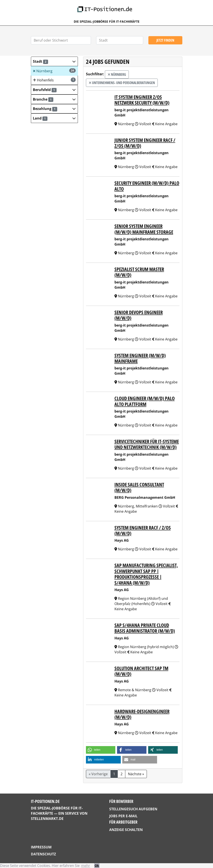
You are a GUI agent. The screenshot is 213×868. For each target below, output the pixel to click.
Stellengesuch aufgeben (133, 809)
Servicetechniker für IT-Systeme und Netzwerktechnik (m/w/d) (147, 444)
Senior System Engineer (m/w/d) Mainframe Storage (144, 229)
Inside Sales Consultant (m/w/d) (139, 487)
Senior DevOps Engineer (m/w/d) (139, 315)
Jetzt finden (165, 40)
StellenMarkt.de (47, 819)
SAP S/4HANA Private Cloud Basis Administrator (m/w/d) (145, 628)
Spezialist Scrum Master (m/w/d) (139, 272)
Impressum (41, 847)
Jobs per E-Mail (123, 816)
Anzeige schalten (126, 830)
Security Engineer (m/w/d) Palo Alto (147, 186)
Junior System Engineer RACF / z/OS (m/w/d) (145, 143)
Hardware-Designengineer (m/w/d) (142, 714)
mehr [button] (86, 866)
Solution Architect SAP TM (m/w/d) (141, 671)
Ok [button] (97, 865)
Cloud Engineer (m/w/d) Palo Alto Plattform (145, 401)
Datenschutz (43, 854)
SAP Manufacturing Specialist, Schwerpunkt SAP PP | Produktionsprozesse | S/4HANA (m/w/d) (146, 574)
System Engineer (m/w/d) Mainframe (140, 358)
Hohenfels (54, 80)
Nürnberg (54, 71)
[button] (54, 61)
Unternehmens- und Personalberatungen (122, 83)
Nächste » (136, 774)
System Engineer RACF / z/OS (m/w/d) (143, 530)
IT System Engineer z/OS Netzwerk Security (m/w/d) (142, 100)
